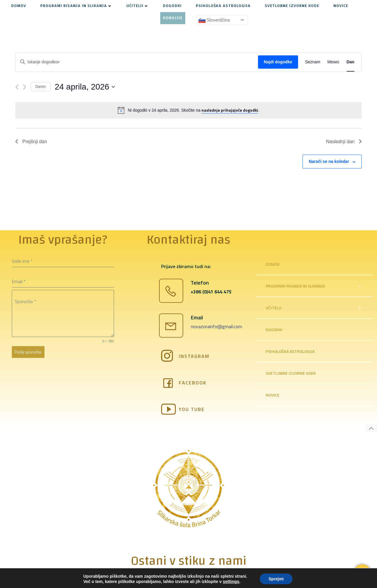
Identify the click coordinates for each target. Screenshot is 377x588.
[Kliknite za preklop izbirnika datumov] (85, 87)
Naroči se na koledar (329, 161)
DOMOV (19, 6)
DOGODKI (172, 6)
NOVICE (341, 6)
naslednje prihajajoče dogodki (230, 110)
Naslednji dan (344, 142)
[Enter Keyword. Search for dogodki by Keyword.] (137, 62)
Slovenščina (214, 20)
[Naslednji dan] (25, 87)
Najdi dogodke (278, 62)
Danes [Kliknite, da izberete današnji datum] (40, 87)
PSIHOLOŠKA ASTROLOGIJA (223, 6)
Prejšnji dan (31, 142)
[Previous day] (17, 87)
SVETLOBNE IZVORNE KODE (292, 6)
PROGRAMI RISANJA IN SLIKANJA (76, 6)
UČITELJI (138, 6)
